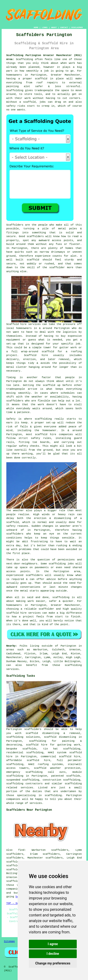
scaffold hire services (24, 613)
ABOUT (54, 27)
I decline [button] (53, 954)
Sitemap (9, 941)
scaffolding (73, 784)
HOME (36, 27)
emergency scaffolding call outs (36, 772)
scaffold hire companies (54, 434)
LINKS (45, 27)
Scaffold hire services (24, 324)
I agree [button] (53, 944)
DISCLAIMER (77, 27)
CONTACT (64, 27)
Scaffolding (15, 90)
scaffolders (35, 236)
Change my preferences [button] (53, 963)
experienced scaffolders (25, 575)
